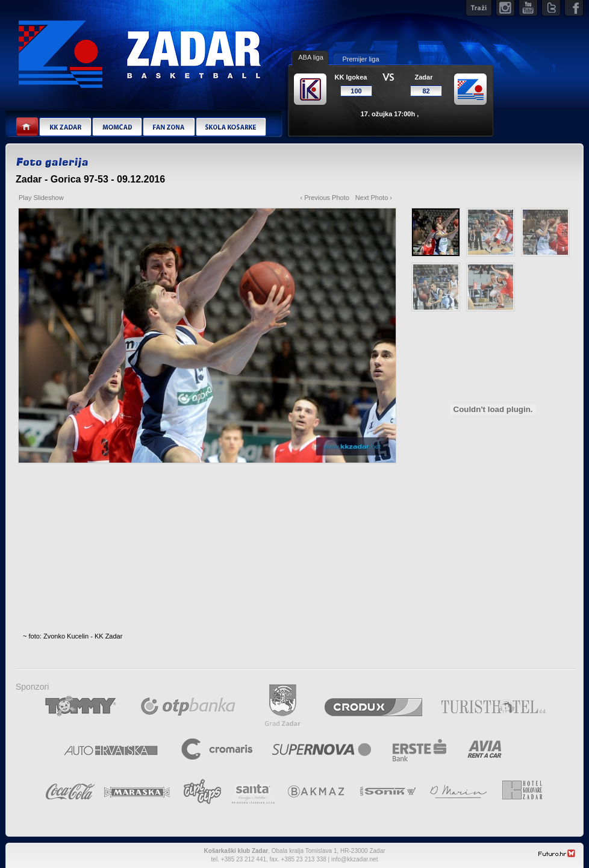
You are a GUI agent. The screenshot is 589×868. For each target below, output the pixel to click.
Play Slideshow (41, 198)
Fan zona (169, 127)
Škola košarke (231, 127)
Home (27, 127)
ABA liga (311, 57)
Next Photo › (374, 198)
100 (356, 91)
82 (426, 91)
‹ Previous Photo (325, 198)
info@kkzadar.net (354, 859)
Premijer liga (360, 59)
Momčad (117, 127)
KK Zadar (65, 127)
